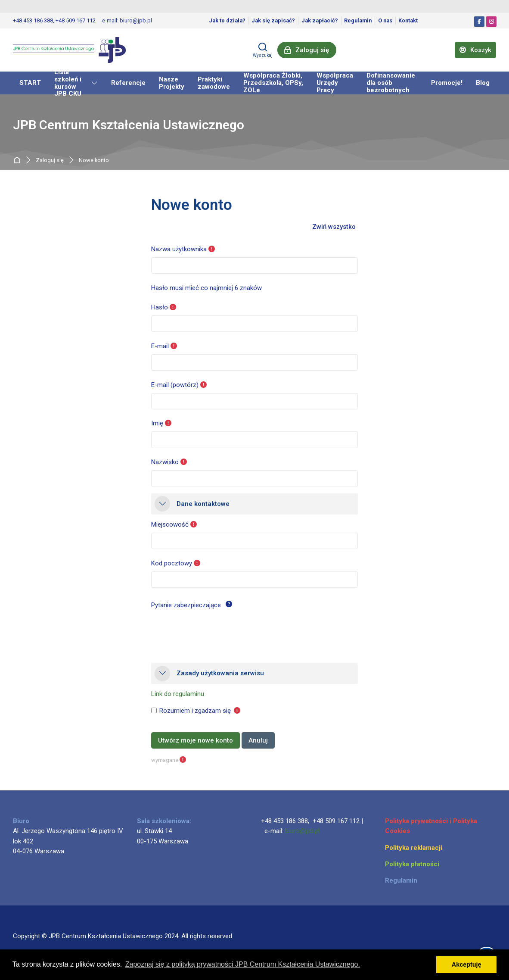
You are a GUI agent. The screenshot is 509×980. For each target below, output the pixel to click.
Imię (157, 423)
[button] (334, 227)
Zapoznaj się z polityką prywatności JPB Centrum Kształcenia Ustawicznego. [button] (243, 964)
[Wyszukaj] (263, 50)
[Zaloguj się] (307, 50)
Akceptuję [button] (467, 964)
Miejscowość (170, 524)
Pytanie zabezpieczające (186, 605)
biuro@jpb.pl (302, 831)
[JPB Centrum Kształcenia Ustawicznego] (69, 50)
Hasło (160, 307)
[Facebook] (479, 22)
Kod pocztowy (172, 563)
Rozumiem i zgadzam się (195, 711)
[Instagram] (491, 22)
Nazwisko (165, 462)
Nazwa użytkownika (179, 249)
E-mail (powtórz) (175, 385)
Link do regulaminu (178, 694)
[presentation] (217, 630)
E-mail (160, 346)
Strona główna (19, 160)
